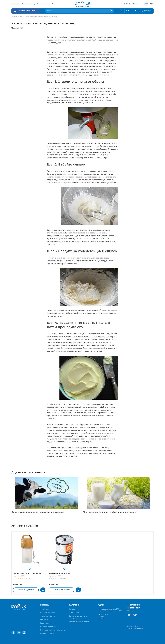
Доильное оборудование (79, 621)
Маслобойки (74, 613)
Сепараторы (74, 609)
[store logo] (82, 4)
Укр (151, 4)
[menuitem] (16, 4)
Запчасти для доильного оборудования (79, 617)
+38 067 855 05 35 (134, 605)
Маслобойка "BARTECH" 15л (61, 573)
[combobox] (79, 11)
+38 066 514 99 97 (134, 608)
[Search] (111, 11)
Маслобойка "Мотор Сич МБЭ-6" (28, 573)
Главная (14, 17)
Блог (21, 17)
